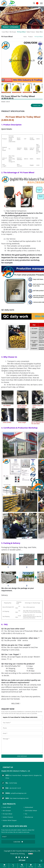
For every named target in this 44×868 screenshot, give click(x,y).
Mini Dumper (13, 32)
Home (25, 37)
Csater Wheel (5, 32)
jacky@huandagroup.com (19, 793)
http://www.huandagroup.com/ (19, 798)
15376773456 (13, 783)
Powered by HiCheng (18, 854)
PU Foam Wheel (21, 32)
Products (30, 37)
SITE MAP (22, 860)
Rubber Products (31, 32)
